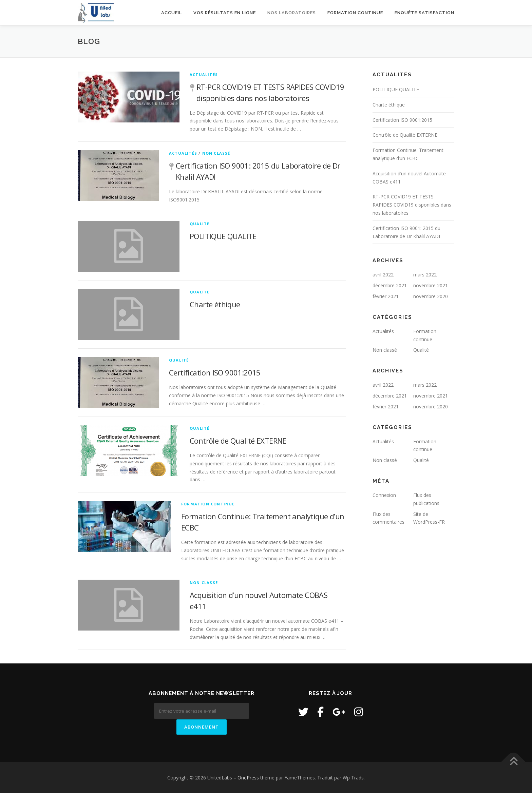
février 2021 (386, 296)
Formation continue (355, 13)
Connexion (384, 495)
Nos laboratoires (292, 13)
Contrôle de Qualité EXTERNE (238, 441)
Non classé (216, 153)
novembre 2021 (431, 285)
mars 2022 (425, 275)
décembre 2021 (390, 285)
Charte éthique (215, 304)
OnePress (248, 777)
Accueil (172, 13)
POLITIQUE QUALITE (223, 236)
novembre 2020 (431, 296)
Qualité (199, 224)
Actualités (204, 74)
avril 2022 (383, 275)
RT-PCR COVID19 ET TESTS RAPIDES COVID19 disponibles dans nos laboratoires (412, 205)
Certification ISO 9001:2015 (215, 372)
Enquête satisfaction (424, 13)
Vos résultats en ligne (225, 13)
